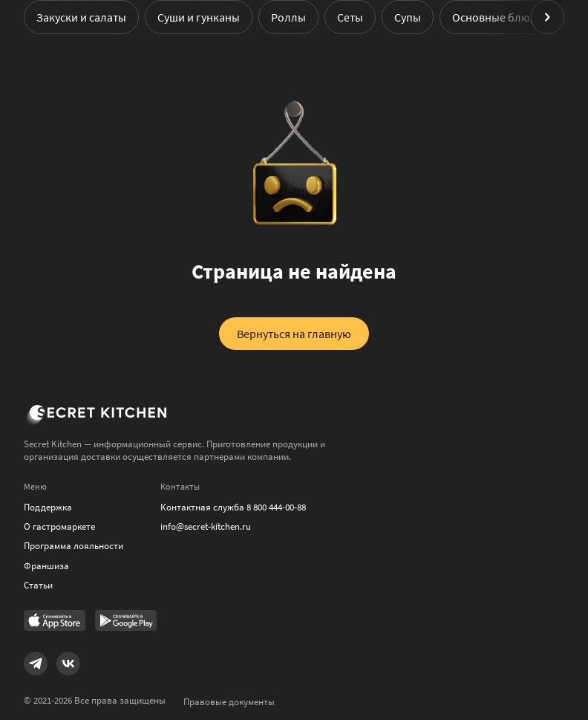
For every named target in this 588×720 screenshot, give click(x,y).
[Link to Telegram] (36, 664)
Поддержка (48, 507)
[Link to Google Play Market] (126, 622)
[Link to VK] (68, 664)
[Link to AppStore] (55, 622)
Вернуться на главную (294, 334)
